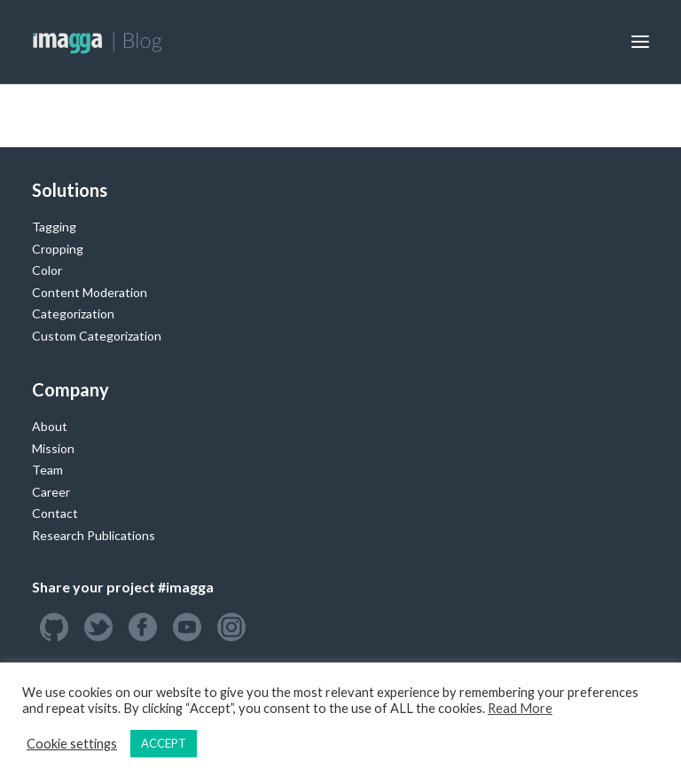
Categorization (73, 314)
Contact (55, 513)
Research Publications (94, 535)
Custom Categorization (97, 336)
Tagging (54, 227)
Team (47, 470)
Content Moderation (90, 292)
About (50, 426)
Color (47, 270)
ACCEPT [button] (164, 743)
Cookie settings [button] (72, 744)
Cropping (58, 249)
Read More (520, 708)
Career (51, 492)
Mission (53, 448)
